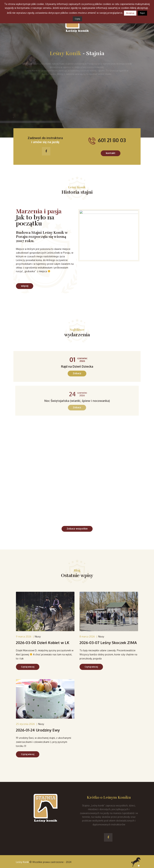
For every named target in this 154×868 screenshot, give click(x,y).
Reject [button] (142, 13)
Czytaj (77, 19)
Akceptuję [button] (130, 13)
